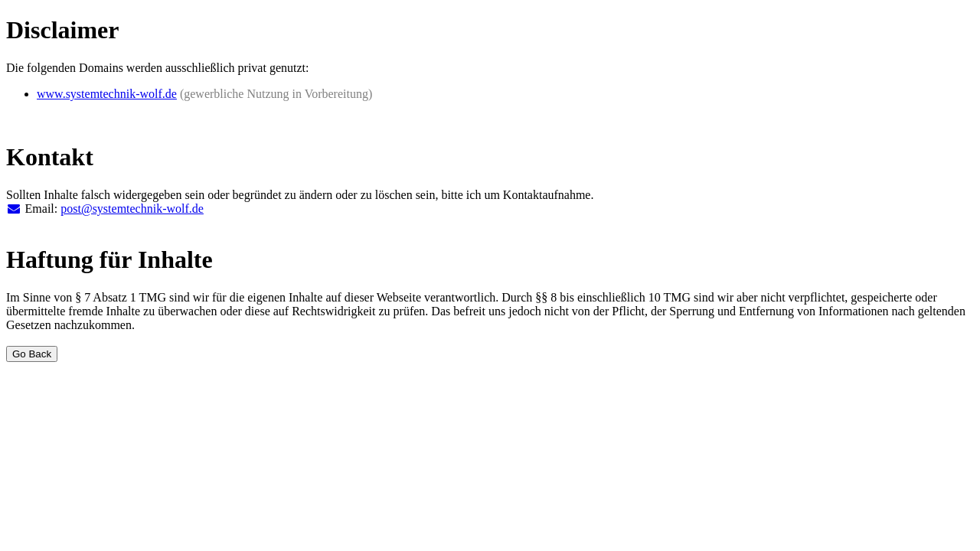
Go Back (32, 354)
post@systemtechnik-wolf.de (132, 209)
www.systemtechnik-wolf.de (107, 94)
